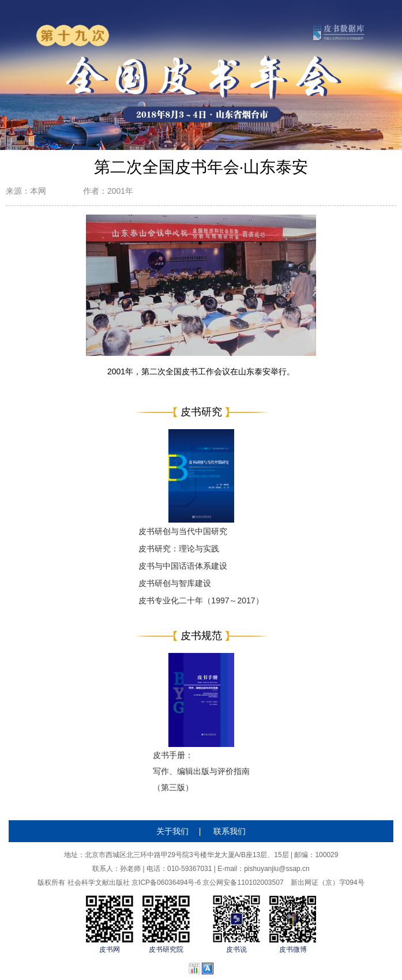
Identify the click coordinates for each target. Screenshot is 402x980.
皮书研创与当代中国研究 (183, 531)
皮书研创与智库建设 (175, 583)
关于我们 (172, 831)
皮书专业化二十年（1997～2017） (201, 600)
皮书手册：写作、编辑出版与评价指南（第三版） (201, 771)
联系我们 (230, 831)
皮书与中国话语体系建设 (183, 566)
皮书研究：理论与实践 (179, 549)
